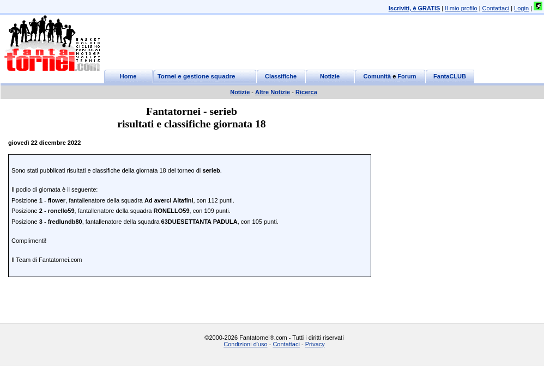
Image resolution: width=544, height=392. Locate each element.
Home (128, 76)
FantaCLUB (450, 76)
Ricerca (306, 92)
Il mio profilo (461, 8)
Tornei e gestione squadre (197, 76)
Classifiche (281, 76)
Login (521, 8)
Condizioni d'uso (245, 344)
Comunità (377, 76)
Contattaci (496, 8)
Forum (407, 76)
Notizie (330, 76)
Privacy (315, 344)
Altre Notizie (273, 92)
